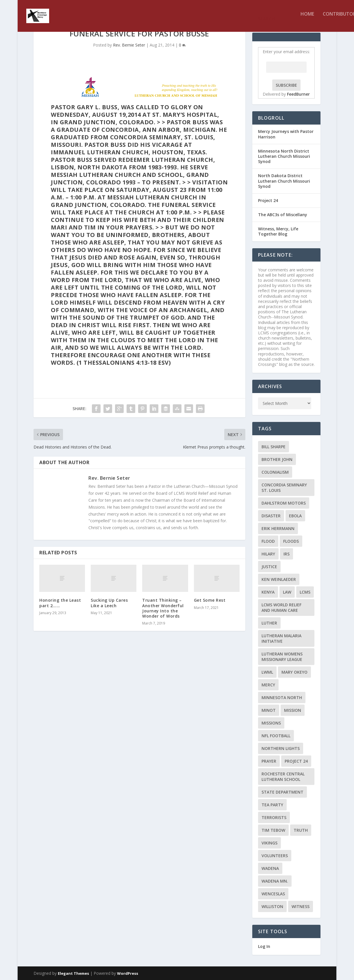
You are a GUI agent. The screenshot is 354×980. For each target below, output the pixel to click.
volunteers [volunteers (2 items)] (275, 856)
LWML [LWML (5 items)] (267, 672)
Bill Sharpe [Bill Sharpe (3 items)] (274, 447)
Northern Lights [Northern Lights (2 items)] (281, 748)
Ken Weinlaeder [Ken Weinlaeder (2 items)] (279, 579)
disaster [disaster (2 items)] (271, 516)
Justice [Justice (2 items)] (269, 567)
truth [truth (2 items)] (301, 830)
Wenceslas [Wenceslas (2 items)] (273, 894)
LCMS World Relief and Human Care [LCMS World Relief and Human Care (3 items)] (281, 607)
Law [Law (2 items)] (287, 592)
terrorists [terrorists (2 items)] (274, 817)
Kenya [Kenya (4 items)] (268, 592)
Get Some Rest (210, 600)
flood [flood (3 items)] (268, 541)
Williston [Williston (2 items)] (272, 906)
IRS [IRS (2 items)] (287, 554)
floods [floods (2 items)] (291, 541)
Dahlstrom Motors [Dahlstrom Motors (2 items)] (284, 503)
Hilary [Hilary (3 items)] (268, 554)
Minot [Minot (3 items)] (269, 710)
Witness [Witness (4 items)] (301, 906)
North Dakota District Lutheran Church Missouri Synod (284, 181)
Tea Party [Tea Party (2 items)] (272, 805)
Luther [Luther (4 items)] (269, 623)
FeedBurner (298, 94)
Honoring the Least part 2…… (60, 603)
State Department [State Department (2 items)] (282, 792)
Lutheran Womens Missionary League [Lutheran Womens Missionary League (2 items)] (282, 657)
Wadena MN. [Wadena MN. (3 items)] (275, 881)
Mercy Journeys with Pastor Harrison (286, 134)
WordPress (128, 973)
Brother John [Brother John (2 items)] (277, 459)
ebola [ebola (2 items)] (295, 516)
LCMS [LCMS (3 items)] (305, 592)
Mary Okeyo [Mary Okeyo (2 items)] (294, 672)
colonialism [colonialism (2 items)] (275, 472)
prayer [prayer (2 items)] (269, 761)
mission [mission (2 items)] (293, 710)
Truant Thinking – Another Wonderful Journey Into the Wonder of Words (163, 608)
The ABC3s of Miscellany (283, 215)
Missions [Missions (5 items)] (271, 723)
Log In (264, 946)
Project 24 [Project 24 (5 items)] (296, 761)
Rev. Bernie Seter (129, 45)
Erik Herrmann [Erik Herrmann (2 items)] (278, 528)
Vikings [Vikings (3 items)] (269, 843)
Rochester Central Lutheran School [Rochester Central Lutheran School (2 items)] (283, 777)
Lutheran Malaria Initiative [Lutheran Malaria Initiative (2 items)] (281, 638)
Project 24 (268, 200)
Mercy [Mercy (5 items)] (268, 685)
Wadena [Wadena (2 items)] (270, 868)
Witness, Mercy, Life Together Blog (278, 231)
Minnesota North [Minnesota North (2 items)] (282, 698)
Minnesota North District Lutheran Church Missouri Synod (284, 156)
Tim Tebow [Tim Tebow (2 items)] (273, 830)
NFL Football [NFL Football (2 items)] (276, 736)
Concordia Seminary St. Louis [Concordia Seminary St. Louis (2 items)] (284, 488)
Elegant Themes (73, 973)
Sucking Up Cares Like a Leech (109, 603)
